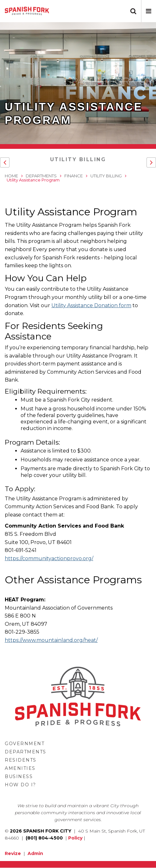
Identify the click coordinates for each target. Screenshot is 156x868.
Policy (75, 838)
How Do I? (20, 785)
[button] (149, 11)
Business (19, 776)
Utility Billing (78, 159)
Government (25, 744)
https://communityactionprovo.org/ (49, 558)
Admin (35, 853)
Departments (41, 176)
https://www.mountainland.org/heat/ (51, 640)
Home (11, 176)
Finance (74, 176)
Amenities (20, 768)
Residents (21, 760)
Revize (13, 853)
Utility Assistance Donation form (91, 305)
